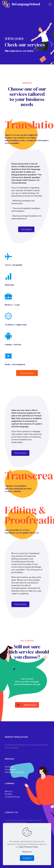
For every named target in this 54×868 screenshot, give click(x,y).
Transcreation (11, 769)
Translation (9, 767)
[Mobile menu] (50, 4)
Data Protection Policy (29, 847)
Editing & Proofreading (14, 772)
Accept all (27, 858)
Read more (27, 852)
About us (9, 791)
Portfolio (8, 794)
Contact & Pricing (12, 797)
